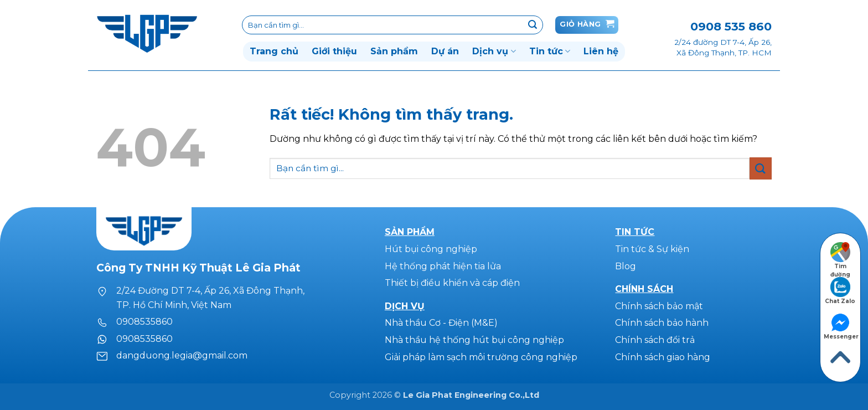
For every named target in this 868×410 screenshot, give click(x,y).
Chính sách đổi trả (655, 340)
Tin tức (550, 52)
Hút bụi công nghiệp (431, 249)
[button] (587, 25)
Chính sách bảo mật (659, 306)
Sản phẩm (394, 51)
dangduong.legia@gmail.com (182, 355)
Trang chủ (274, 51)
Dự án (445, 51)
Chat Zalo (840, 290)
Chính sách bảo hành (662, 323)
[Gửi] (533, 25)
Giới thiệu (334, 51)
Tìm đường (840, 255)
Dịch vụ (494, 52)
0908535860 (144, 322)
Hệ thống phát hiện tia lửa (443, 266)
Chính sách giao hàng (663, 357)
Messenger (841, 326)
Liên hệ (601, 51)
